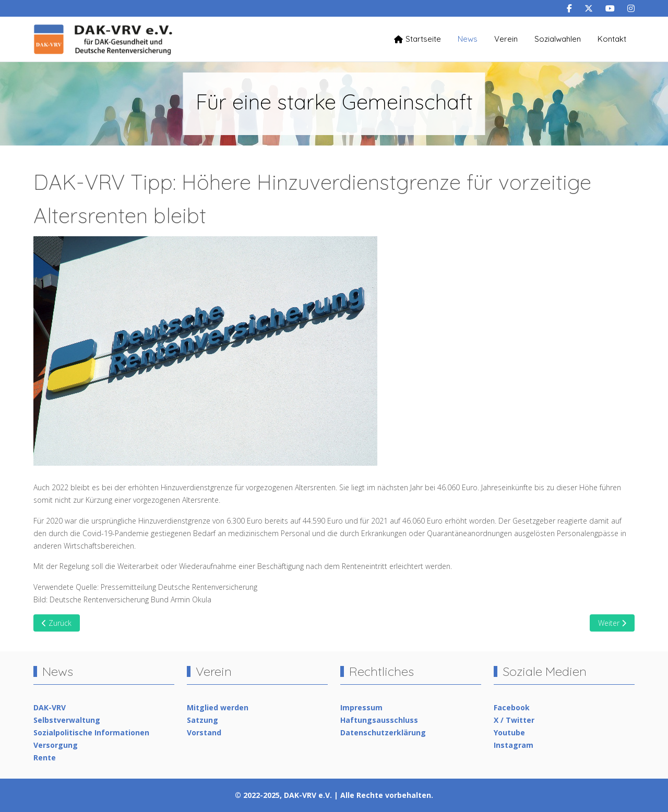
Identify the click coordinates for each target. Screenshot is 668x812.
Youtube (509, 732)
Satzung (202, 720)
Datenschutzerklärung (383, 732)
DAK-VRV (50, 707)
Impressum (361, 707)
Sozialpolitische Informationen (91, 732)
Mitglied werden (218, 707)
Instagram (514, 745)
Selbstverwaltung (67, 720)
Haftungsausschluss (379, 720)
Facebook (512, 707)
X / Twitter (514, 720)
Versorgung (56, 745)
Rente (45, 758)
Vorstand (204, 732)
